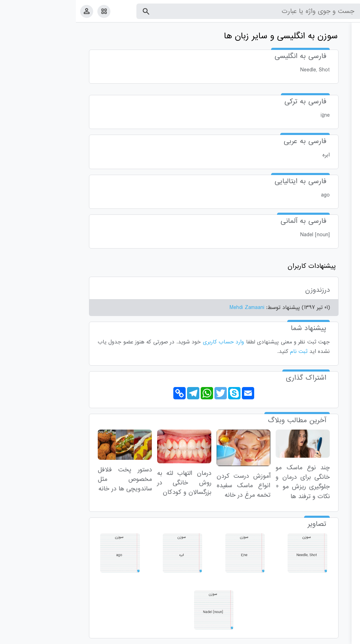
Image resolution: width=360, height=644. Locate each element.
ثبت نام (223, 352)
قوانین (341, 637)
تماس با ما (320, 637)
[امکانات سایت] (28, 11)
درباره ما (297, 637)
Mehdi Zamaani (171, 308)
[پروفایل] (11, 11)
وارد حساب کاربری (148, 342)
